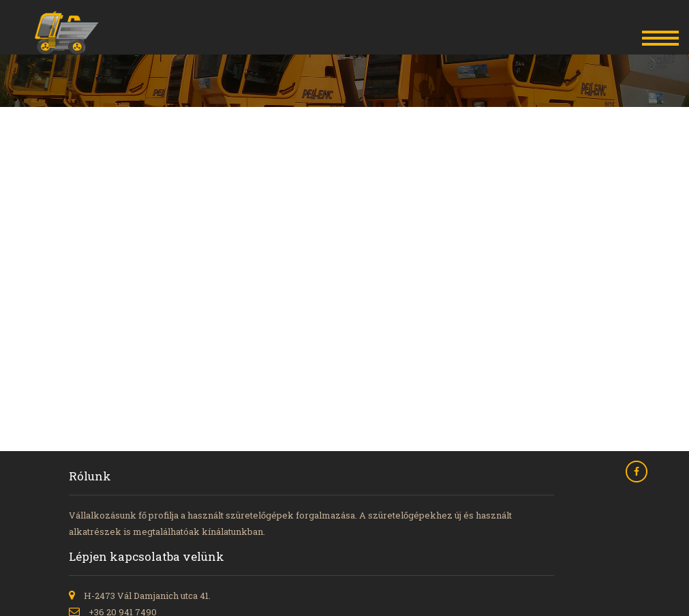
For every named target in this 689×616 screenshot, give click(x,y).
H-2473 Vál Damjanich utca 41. (147, 596)
